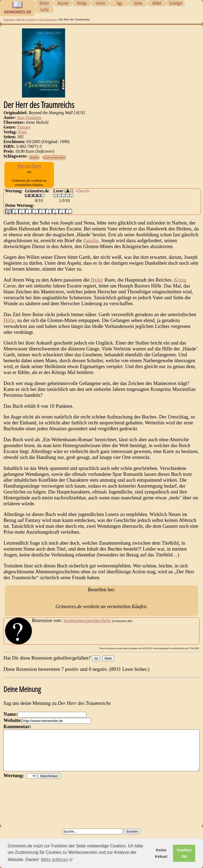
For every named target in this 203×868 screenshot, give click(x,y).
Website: (13, 729)
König (180, 285)
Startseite (9, 19)
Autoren (63, 3)
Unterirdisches (54, 157)
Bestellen (29, 166)
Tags (119, 3)
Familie (91, 246)
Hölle (9, 325)
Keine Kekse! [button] (161, 853)
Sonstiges (176, 3)
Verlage (82, 3)
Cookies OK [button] (184, 853)
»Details (83, 196)
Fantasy (32, 19)
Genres (100, 3)
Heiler (34, 157)
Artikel (157, 3)
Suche (44, 10)
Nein (108, 667)
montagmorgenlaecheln (87, 629)
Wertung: (15, 792)
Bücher (44, 3)
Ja (96, 667)
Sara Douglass (48, 19)
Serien (138, 3)
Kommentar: (17, 735)
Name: (11, 723)
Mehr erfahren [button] (55, 860)
